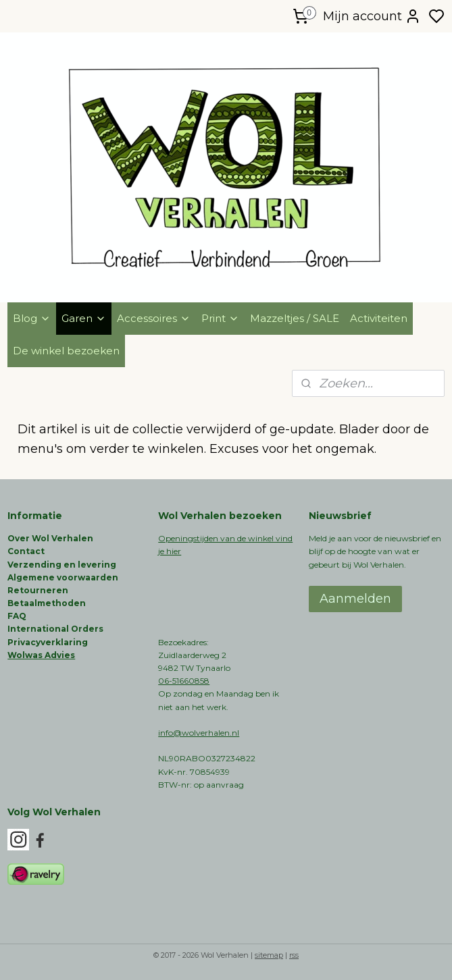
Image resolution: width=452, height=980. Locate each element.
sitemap (269, 955)
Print (220, 318)
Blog (32, 318)
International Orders (55, 629)
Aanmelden (355, 599)
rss (294, 955)
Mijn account (372, 16)
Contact (26, 551)
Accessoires (154, 318)
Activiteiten (379, 318)
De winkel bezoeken (66, 351)
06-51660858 (184, 681)
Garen (84, 318)
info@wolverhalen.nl (199, 733)
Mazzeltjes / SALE (295, 318)
